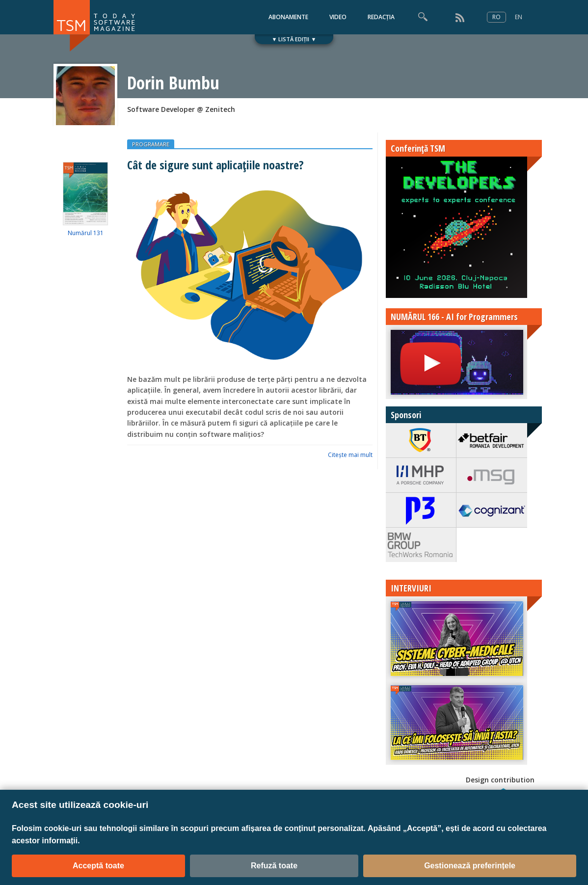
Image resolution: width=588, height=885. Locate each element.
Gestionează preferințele (470, 866)
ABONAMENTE (288, 17)
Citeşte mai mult (350, 455)
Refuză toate (274, 866)
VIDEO (338, 17)
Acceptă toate (98, 866)
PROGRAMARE (151, 144)
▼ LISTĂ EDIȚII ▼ (294, 39)
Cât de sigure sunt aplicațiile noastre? (215, 165)
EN (519, 17)
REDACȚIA (381, 17)
